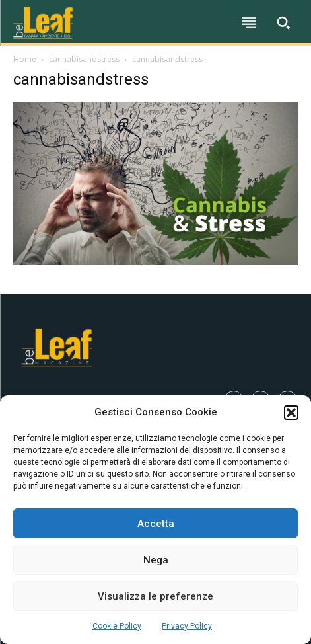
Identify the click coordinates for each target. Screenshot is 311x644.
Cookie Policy (117, 626)
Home (25, 59)
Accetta (156, 524)
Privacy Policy (187, 626)
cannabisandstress (84, 59)
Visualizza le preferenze (155, 596)
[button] (291, 413)
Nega (156, 560)
